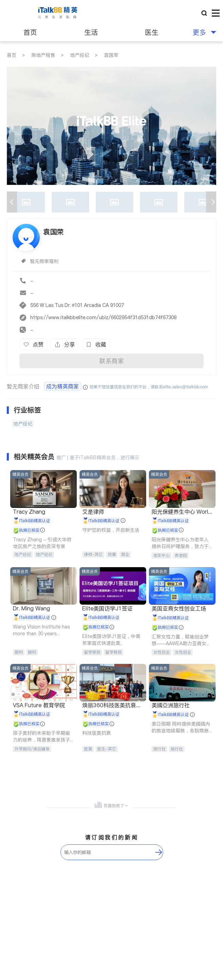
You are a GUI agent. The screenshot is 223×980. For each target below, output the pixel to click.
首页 (30, 32)
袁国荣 (111, 55)
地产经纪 (80, 55)
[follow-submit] (159, 852)
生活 (91, 32)
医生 (152, 32)
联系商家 (112, 361)
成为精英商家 (63, 386)
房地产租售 (43, 55)
